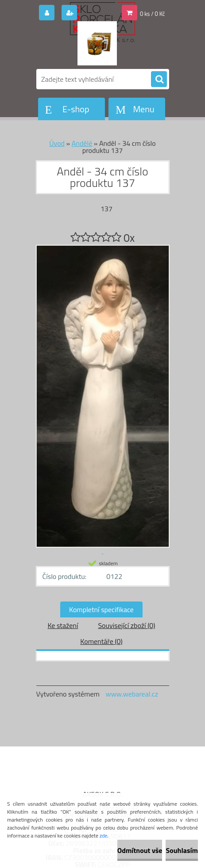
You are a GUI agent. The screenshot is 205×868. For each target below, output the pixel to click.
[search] (159, 80)
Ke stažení (63, 625)
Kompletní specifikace (101, 609)
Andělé (82, 143)
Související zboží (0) (126, 625)
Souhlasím (182, 850)
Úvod (57, 143)
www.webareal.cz (132, 694)
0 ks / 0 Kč (153, 14)
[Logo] (97, 43)
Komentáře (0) (101, 641)
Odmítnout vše (140, 850)
